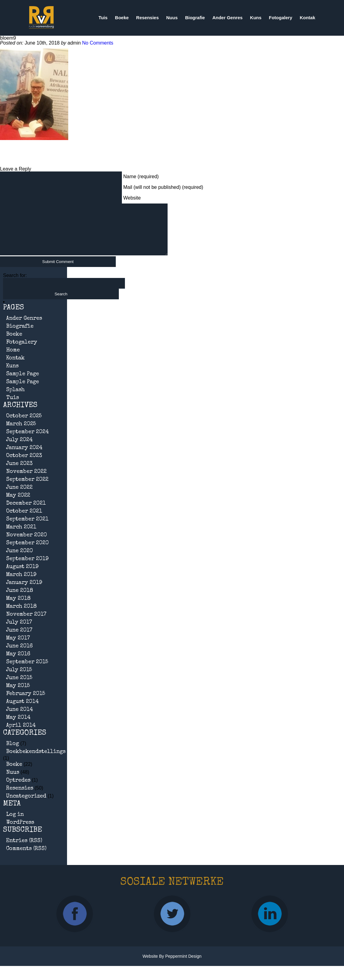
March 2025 (21, 433)
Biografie (195, 18)
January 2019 (24, 592)
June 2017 (19, 640)
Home (13, 359)
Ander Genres (227, 18)
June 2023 (19, 473)
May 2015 (18, 695)
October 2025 (24, 425)
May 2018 (18, 608)
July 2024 (19, 449)
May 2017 (18, 647)
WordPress (20, 832)
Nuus (172, 18)
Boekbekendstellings (36, 761)
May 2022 (18, 505)
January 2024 (24, 457)
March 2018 (21, 616)
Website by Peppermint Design (172, 965)
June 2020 (20, 560)
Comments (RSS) (26, 858)
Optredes (18, 790)
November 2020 (27, 544)
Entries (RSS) (24, 850)
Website (132, 198)
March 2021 (21, 536)
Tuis (103, 18)
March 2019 (21, 584)
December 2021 (26, 513)
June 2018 (20, 600)
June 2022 (19, 497)
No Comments (98, 43)
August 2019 (22, 576)
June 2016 (19, 655)
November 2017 (26, 624)
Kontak (308, 18)
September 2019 (27, 568)
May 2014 (18, 727)
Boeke (122, 18)
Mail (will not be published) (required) (163, 187)
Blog (12, 753)
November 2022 (26, 481)
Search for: (15, 285)
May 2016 (18, 663)
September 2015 (27, 671)
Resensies (147, 18)
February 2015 (26, 703)
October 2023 (24, 465)
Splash (15, 399)
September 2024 (27, 441)
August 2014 (22, 711)
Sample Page (23, 383)
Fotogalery (281, 18)
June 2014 (20, 719)
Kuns (256, 18)
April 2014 (21, 735)
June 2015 (19, 687)
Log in (15, 824)
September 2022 (27, 489)
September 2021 (27, 528)
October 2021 (24, 521)
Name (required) (141, 177)
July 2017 (19, 632)
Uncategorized (26, 805)
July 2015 (19, 679)
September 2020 (27, 552)
